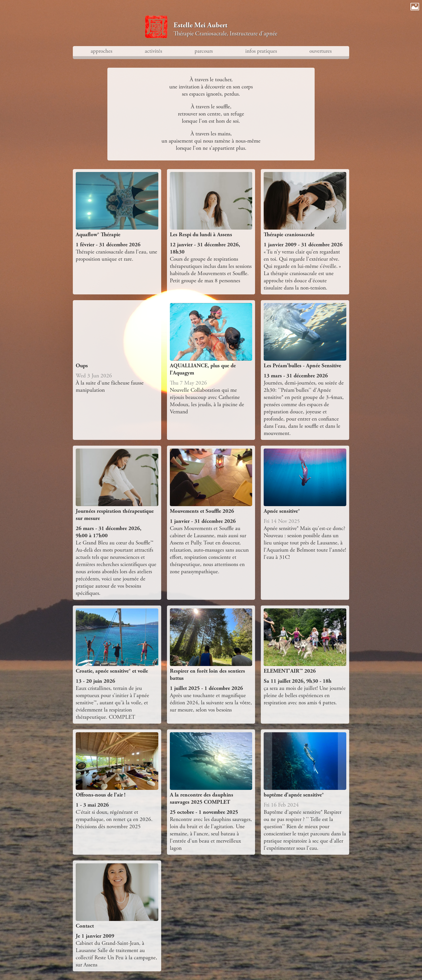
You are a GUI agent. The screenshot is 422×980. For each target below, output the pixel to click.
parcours (204, 51)
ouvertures (321, 51)
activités (153, 51)
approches (101, 51)
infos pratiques (261, 51)
